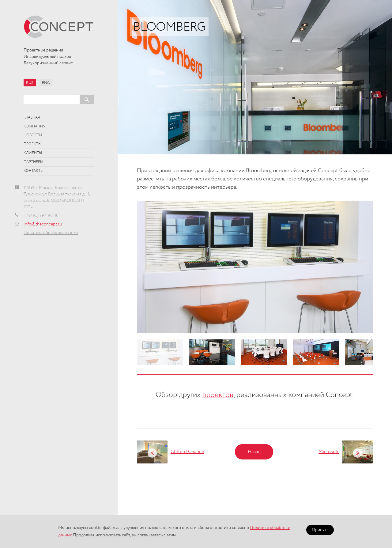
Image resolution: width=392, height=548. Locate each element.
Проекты (32, 144)
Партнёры (33, 162)
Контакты (34, 171)
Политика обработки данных (51, 233)
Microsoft (329, 452)
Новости (33, 135)
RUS (30, 83)
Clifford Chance (187, 452)
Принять (320, 530)
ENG (46, 83)
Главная (32, 118)
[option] (255, 267)
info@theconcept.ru (43, 224)
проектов (218, 395)
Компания (34, 127)
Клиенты (33, 153)
